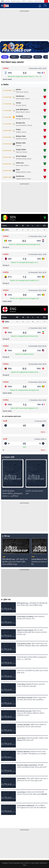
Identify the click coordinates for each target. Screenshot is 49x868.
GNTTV (24, 1)
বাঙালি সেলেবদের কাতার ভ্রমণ (34, 492)
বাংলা (2, 1)
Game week (7, 79)
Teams (14, 57)
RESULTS (38, 57)
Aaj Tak (7, 1)
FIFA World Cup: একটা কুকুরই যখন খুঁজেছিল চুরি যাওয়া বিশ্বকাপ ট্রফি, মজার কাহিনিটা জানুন (15, 562)
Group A (6, 247)
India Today (38, 1)
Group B (6, 339)
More (44, 432)
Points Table (26, 57)
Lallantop (30, 1)
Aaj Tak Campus (16, 1)
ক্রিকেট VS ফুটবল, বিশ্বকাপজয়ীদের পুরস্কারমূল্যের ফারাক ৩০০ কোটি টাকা (12, 494)
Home (5, 57)
